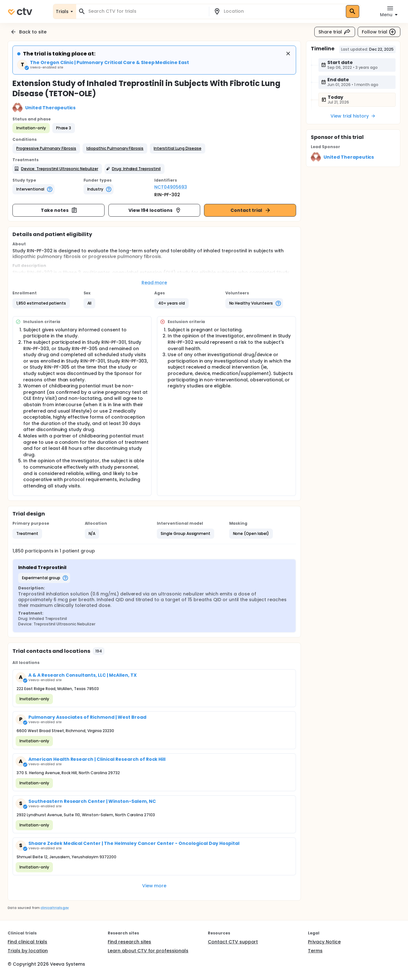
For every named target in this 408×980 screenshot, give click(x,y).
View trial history (353, 116)
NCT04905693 (171, 187)
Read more (154, 283)
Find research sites (129, 942)
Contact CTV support (233, 942)
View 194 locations (155, 210)
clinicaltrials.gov (55, 908)
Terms (315, 951)
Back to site (28, 32)
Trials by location (28, 951)
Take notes (59, 210)
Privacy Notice (324, 942)
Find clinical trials (27, 942)
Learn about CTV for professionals (148, 951)
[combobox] (146, 11)
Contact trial (251, 210)
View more (154, 886)
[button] (46, 148)
